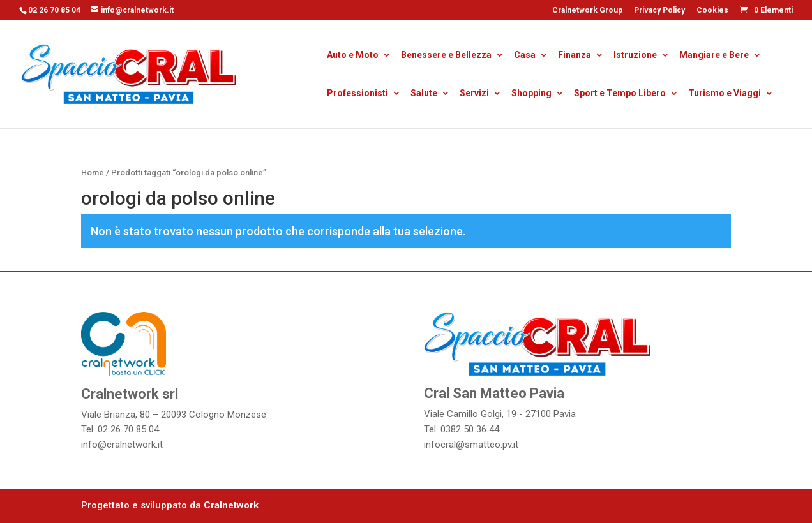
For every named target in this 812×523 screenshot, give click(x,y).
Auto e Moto (353, 56)
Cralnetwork (231, 505)
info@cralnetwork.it (122, 445)
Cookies (712, 11)
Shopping (531, 94)
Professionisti (357, 94)
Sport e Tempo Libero (620, 94)
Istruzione (635, 56)
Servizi (474, 94)
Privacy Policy (659, 11)
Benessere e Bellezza (446, 56)
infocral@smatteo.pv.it (471, 445)
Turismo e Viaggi (725, 94)
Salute (424, 94)
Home (93, 173)
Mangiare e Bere (714, 56)
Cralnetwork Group (587, 11)
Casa (525, 56)
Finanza (575, 56)
